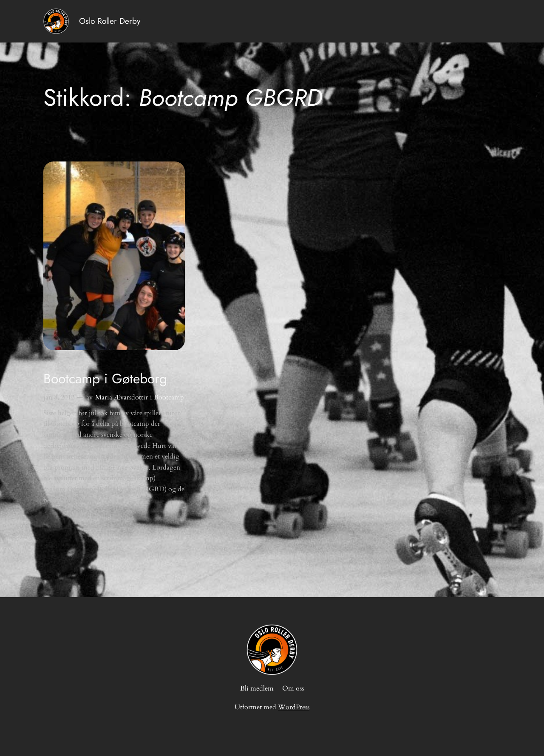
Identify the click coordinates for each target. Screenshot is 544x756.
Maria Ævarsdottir (122, 397)
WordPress (294, 707)
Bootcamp (169, 397)
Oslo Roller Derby (110, 21)
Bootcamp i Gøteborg (105, 379)
